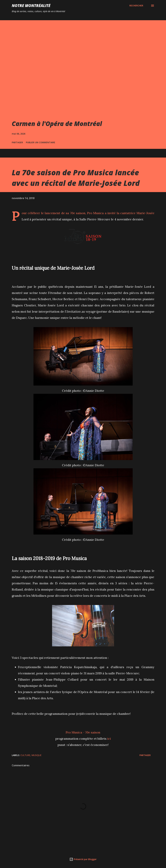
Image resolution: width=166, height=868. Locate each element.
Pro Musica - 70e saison (83, 732)
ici (109, 739)
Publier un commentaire (41, 142)
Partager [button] (17, 142)
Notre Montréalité (31, 6)
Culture (25, 755)
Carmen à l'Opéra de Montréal (57, 124)
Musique (36, 755)
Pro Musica (95, 213)
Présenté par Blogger (83, 859)
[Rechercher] (136, 6)
